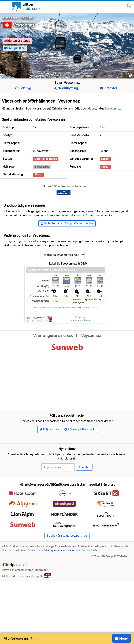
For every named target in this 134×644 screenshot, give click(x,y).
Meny (122, 638)
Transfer (108, 88)
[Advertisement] (67, 384)
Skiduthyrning (66, 88)
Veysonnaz (24, 25)
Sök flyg (23, 88)
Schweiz (27, 19)
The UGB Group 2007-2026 (110, 571)
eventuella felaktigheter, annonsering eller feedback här (64, 565)
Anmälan (84, 482)
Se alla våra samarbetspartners (67, 550)
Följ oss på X (49, 444)
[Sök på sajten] (129, 6)
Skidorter (10, 19)
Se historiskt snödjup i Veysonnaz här (67, 223)
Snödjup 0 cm (15, 48)
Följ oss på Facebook (79, 444)
